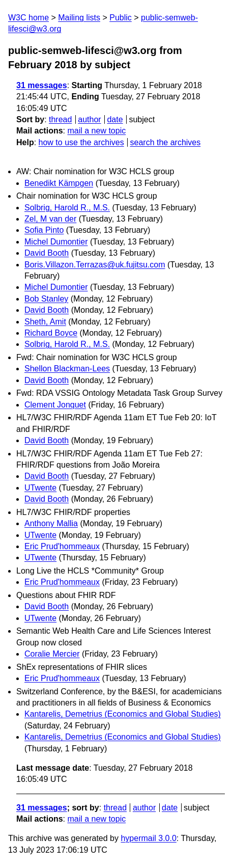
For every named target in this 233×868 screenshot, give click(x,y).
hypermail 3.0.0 (148, 838)
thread (60, 119)
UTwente (40, 488)
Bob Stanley (46, 299)
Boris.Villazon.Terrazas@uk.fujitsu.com (95, 265)
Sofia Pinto (44, 230)
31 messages (42, 85)
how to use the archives (81, 142)
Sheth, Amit (45, 322)
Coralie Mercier (52, 654)
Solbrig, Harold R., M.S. (67, 208)
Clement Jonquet (55, 405)
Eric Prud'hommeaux (62, 546)
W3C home (28, 18)
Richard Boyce (51, 333)
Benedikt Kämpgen (59, 183)
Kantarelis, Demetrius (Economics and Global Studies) (123, 714)
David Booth (47, 253)
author (89, 119)
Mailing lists (79, 18)
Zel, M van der (50, 219)
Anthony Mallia (51, 523)
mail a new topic (96, 131)
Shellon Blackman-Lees (67, 369)
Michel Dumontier (56, 242)
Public (121, 18)
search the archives (166, 142)
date (115, 119)
